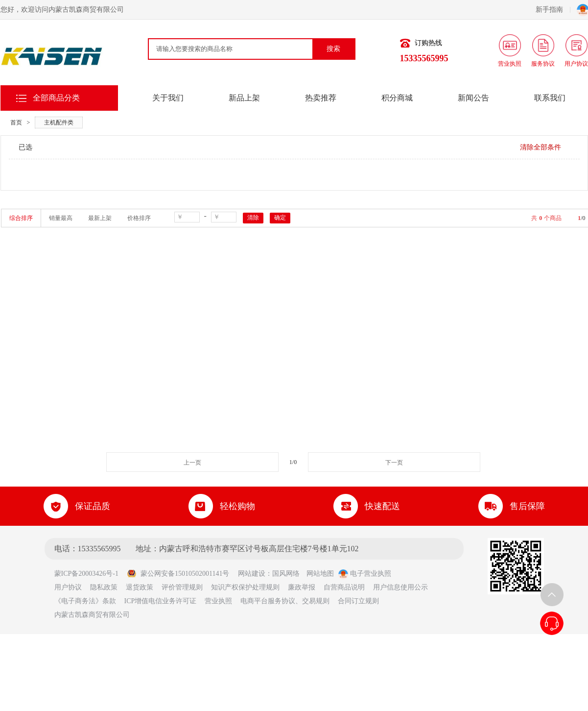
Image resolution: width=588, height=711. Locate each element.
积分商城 (397, 98)
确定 (280, 218)
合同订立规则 (358, 601)
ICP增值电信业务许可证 (161, 601)
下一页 (394, 463)
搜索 (333, 49)
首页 (16, 123)
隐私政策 (104, 587)
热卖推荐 (321, 98)
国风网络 (286, 574)
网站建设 (252, 574)
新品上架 (244, 98)
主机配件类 (59, 123)
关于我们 (168, 98)
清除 (253, 218)
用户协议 (68, 587)
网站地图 (320, 574)
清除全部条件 (541, 147)
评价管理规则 (182, 587)
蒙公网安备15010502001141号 (178, 574)
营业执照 (218, 601)
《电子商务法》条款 (85, 601)
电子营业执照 (365, 574)
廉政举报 (302, 587)
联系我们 (550, 98)
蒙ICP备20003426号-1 (90, 574)
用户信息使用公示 (400, 587)
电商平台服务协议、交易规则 (285, 601)
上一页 (192, 463)
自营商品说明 (344, 587)
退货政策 (140, 587)
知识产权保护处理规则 (245, 587)
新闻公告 (473, 98)
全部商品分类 (56, 98)
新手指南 (553, 10)
